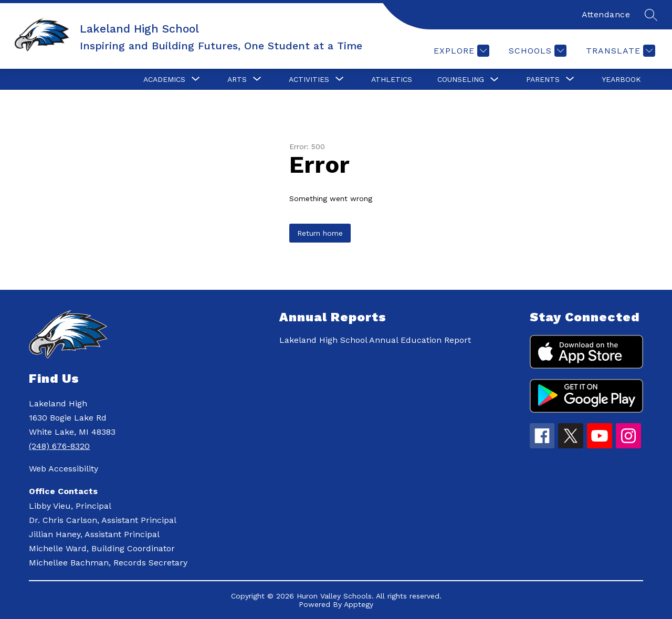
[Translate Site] (619, 51)
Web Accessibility (64, 469)
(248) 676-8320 (59, 446)
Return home (320, 233)
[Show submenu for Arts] (237, 79)
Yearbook (621, 79)
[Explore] (460, 51)
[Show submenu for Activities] (309, 79)
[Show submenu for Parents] (543, 79)
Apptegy (359, 604)
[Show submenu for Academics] (164, 79)
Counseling (461, 79)
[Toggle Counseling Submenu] (495, 80)
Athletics (392, 79)
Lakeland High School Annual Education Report (375, 340)
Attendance (606, 14)
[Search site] (651, 15)
